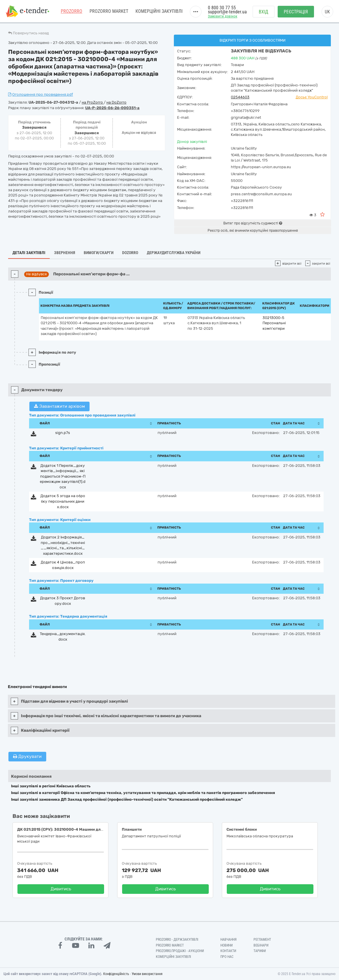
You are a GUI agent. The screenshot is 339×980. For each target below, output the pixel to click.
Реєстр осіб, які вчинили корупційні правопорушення (253, 231)
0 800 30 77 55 (222, 8)
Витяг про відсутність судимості (253, 223)
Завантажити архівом (59, 406)
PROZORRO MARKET (109, 11)
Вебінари (261, 945)
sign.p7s (63, 433)
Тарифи (260, 951)
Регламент (262, 940)
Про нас (227, 957)
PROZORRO (72, 11)
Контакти (228, 951)
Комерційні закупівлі (159, 11)
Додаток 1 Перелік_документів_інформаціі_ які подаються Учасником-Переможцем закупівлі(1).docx (63, 476)
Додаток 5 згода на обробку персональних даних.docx (63, 501)
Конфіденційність (116, 974)
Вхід (264, 12)
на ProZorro (93, 102)
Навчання (229, 940)
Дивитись (61, 889)
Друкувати (27, 756)
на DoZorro (116, 102)
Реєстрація (296, 12)
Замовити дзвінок (223, 16)
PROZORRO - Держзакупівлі (177, 940)
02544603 (240, 97)
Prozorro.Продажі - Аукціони (180, 951)
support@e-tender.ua (227, 12)
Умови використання (147, 974)
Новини (226, 945)
